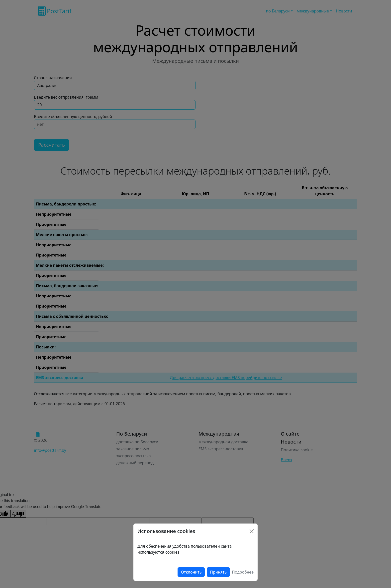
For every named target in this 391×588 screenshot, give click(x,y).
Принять (218, 572)
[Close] (252, 531)
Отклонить (191, 572)
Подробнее (243, 572)
